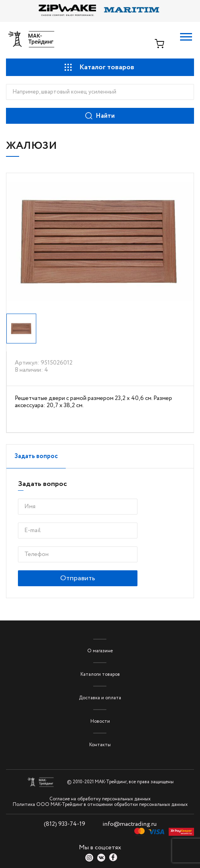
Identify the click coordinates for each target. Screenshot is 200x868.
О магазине (100, 651)
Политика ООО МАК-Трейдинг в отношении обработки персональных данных (100, 805)
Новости (100, 721)
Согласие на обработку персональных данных (100, 799)
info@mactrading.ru (129, 824)
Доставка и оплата (100, 698)
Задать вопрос (36, 456)
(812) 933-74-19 (65, 824)
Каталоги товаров (100, 674)
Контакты (100, 745)
